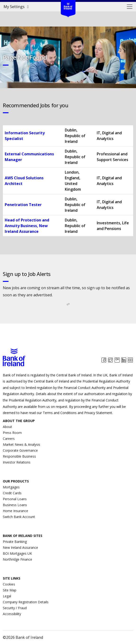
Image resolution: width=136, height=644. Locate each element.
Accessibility (12, 614)
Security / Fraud (15, 608)
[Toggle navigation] (130, 7)
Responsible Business (19, 456)
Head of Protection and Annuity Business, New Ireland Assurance (27, 226)
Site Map (10, 590)
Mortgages (11, 487)
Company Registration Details (26, 602)
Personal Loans (15, 499)
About (7, 427)
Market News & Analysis (22, 444)
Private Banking (15, 542)
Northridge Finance (18, 559)
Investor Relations (17, 462)
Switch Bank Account (19, 517)
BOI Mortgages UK (17, 553)
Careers (9, 439)
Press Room (12, 433)
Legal (7, 596)
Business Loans (15, 505)
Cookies (9, 584)
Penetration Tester (23, 205)
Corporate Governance (20, 450)
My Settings (17, 7)
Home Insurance (15, 511)
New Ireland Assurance (20, 547)
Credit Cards (12, 493)
